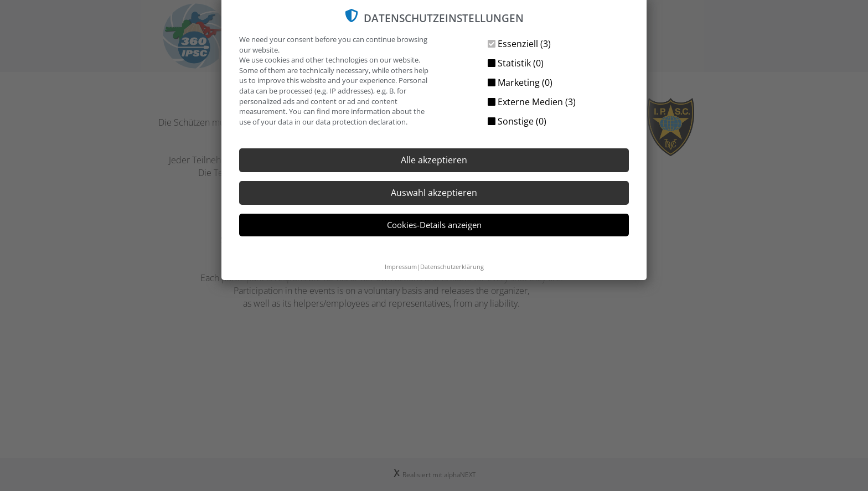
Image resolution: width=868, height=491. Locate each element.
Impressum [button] (401, 267)
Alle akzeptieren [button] (434, 160)
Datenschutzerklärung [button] (452, 267)
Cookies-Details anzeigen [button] (434, 225)
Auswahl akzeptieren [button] (434, 193)
